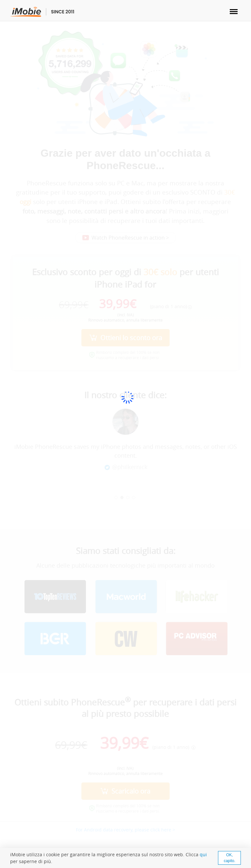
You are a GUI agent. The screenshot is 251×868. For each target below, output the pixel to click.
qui (203, 854)
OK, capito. (230, 858)
